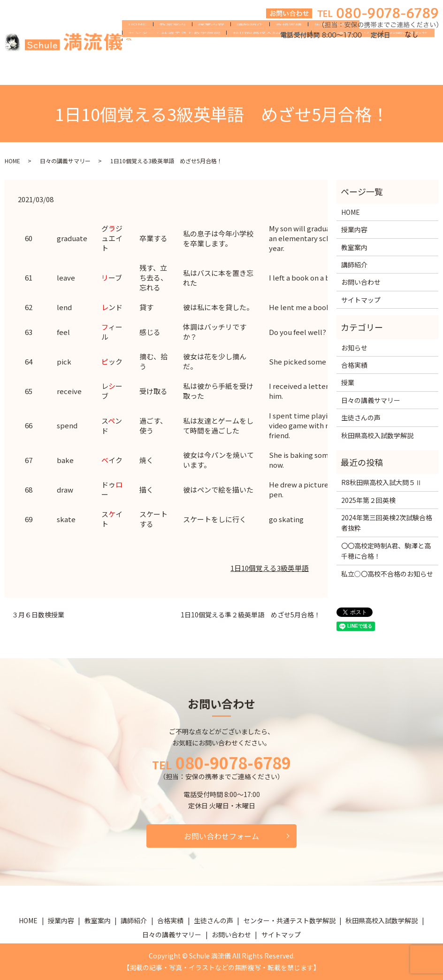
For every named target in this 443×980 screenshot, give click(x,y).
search (325, 73)
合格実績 (262, 57)
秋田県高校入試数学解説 (161, 72)
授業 (348, 382)
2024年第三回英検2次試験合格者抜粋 (387, 523)
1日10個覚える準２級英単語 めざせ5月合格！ (251, 615)
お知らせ (354, 348)
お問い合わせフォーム (221, 836)
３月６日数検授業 (38, 615)
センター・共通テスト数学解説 (374, 57)
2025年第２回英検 (368, 500)
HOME (135, 57)
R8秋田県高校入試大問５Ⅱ (382, 482)
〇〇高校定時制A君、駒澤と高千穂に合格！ (386, 551)
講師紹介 (229, 57)
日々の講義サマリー (234, 72)
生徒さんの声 (302, 57)
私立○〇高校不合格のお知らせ (387, 574)
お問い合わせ (290, 72)
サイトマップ (361, 300)
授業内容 (197, 57)
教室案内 (164, 57)
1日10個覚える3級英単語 (270, 568)
